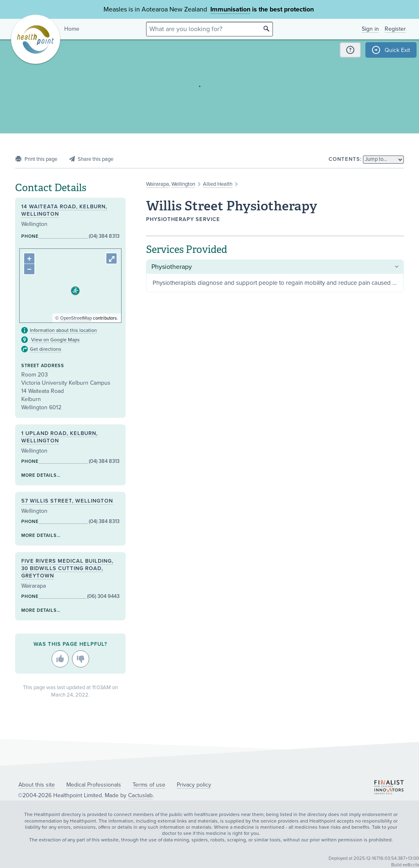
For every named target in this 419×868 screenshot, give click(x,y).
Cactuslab (140, 795)
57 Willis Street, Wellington (67, 501)
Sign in (370, 29)
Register (395, 29)
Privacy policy (194, 785)
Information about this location (63, 330)
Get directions (46, 349)
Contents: (345, 159)
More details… (41, 475)
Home (72, 29)
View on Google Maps (55, 340)
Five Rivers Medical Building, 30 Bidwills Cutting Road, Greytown (67, 568)
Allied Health (218, 184)
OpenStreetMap (76, 318)
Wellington (183, 184)
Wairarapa (158, 184)
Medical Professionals (94, 785)
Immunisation (230, 9)
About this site (37, 785)
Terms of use (149, 785)
